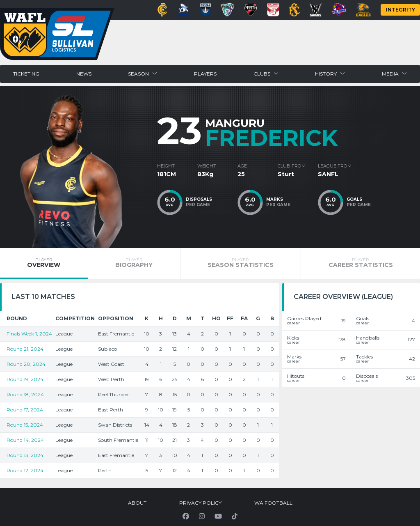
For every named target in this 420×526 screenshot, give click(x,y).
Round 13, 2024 (25, 455)
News (84, 74)
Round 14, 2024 (25, 440)
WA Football (273, 503)
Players (205, 74)
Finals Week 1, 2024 (29, 334)
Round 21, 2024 (25, 349)
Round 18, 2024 (25, 394)
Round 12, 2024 (25, 470)
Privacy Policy (200, 503)
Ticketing (26, 74)
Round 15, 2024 (25, 425)
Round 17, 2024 (25, 410)
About (137, 503)
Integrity (401, 10)
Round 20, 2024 (26, 364)
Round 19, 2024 (25, 379)
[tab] (44, 264)
